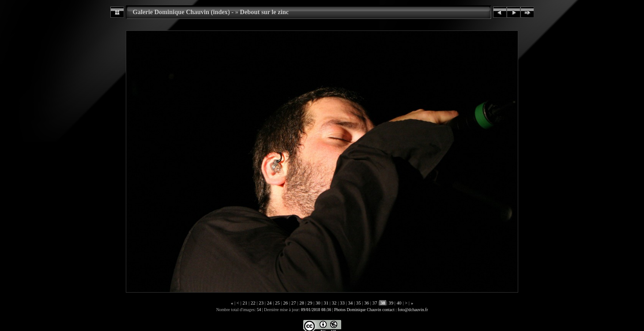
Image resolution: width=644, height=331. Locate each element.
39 (391, 303)
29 (310, 303)
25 (277, 303)
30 (318, 303)
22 (253, 303)
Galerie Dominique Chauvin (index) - (183, 12)
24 (269, 303)
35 (358, 303)
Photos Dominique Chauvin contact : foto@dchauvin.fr (381, 310)
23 (261, 303)
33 (342, 303)
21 (245, 303)
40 (399, 303)
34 (350, 303)
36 (366, 303)
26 (286, 303)
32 (334, 303)
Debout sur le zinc (264, 12)
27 (294, 303)
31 (326, 303)
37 (375, 303)
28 (301, 303)
